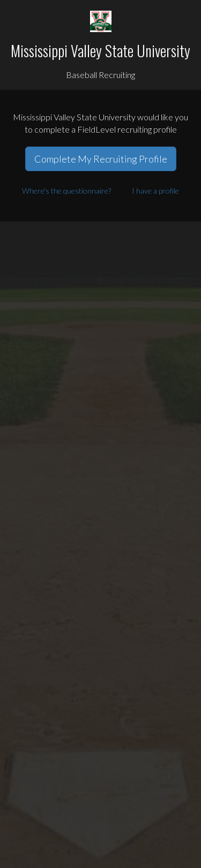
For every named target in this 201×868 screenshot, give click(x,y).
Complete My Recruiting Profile (101, 159)
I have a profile (155, 191)
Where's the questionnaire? (66, 191)
